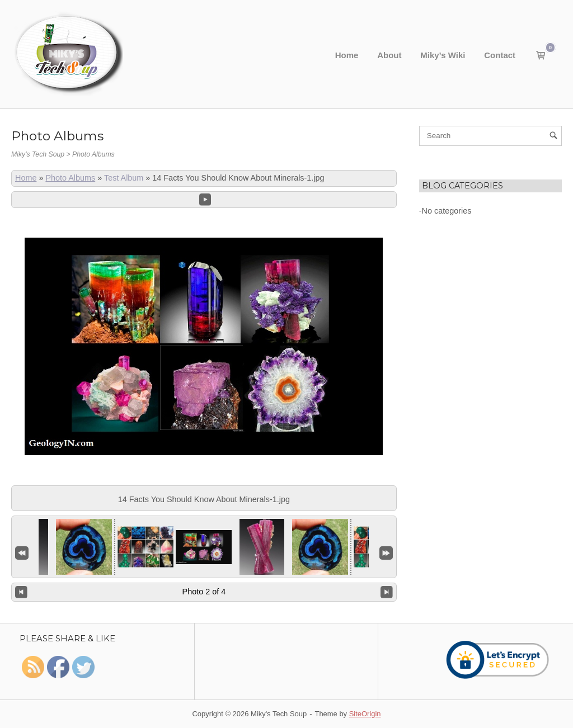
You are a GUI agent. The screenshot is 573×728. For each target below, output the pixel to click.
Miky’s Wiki (443, 55)
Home (347, 55)
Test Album (124, 178)
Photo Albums (70, 178)
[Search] (553, 136)
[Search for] (490, 136)
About (389, 55)
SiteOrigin (365, 714)
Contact (500, 55)
